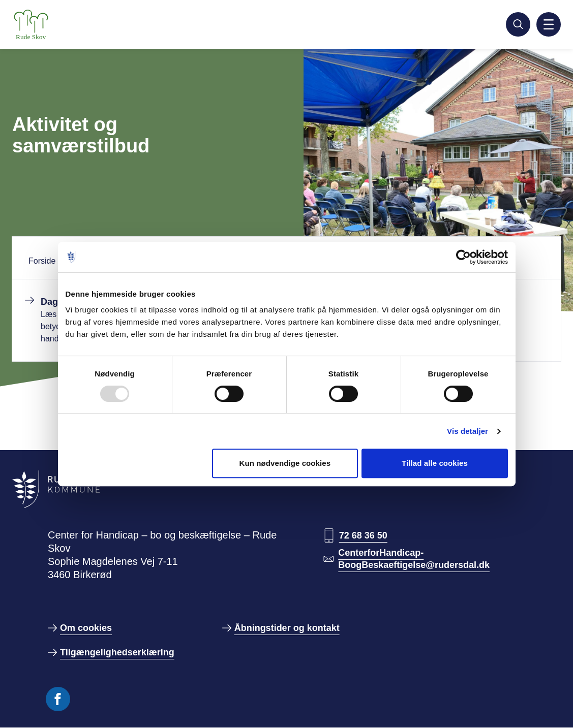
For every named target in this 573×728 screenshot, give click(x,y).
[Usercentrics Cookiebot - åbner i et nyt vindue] (463, 257)
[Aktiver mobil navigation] (549, 24)
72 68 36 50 (363, 535)
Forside (42, 261)
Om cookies (86, 628)
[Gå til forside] (57, 24)
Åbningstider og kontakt (287, 628)
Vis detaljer (468, 431)
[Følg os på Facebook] (58, 699)
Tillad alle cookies (435, 463)
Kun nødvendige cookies (285, 463)
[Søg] (518, 24)
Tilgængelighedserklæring (117, 652)
